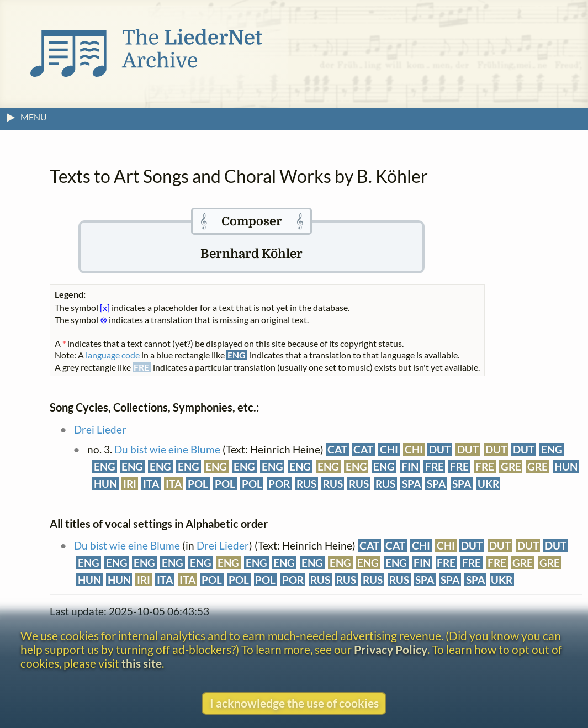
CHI (389, 449)
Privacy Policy (391, 649)
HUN (566, 466)
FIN (410, 466)
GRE (511, 466)
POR (279, 484)
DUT (440, 449)
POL (198, 484)
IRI (130, 484)
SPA (411, 484)
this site (142, 663)
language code (113, 355)
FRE (435, 466)
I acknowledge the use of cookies (294, 703)
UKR (488, 484)
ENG (552, 449)
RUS (306, 484)
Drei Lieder (100, 429)
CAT (337, 449)
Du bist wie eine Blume (167, 449)
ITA (151, 484)
